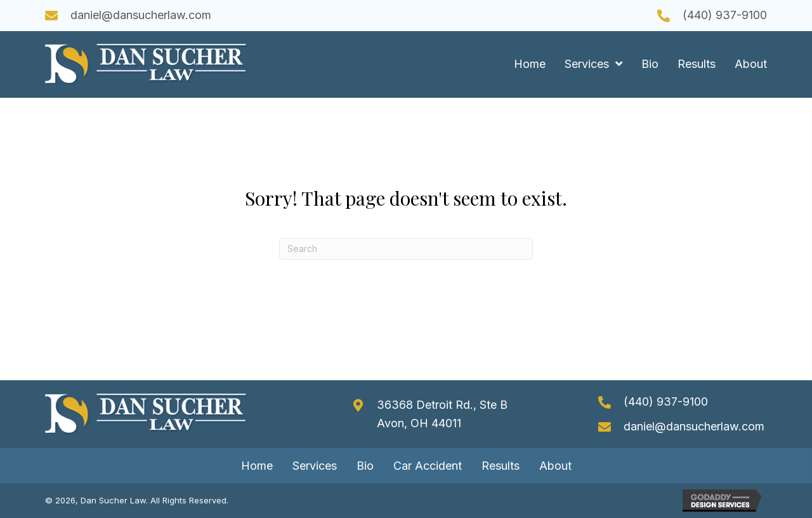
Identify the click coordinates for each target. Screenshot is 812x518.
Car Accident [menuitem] (428, 466)
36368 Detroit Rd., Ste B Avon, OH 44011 (442, 414)
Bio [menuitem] (365, 466)
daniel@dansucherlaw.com (141, 15)
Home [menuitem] (257, 466)
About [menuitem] (555, 466)
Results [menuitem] (501, 466)
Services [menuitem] (315, 466)
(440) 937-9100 (725, 15)
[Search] (406, 249)
